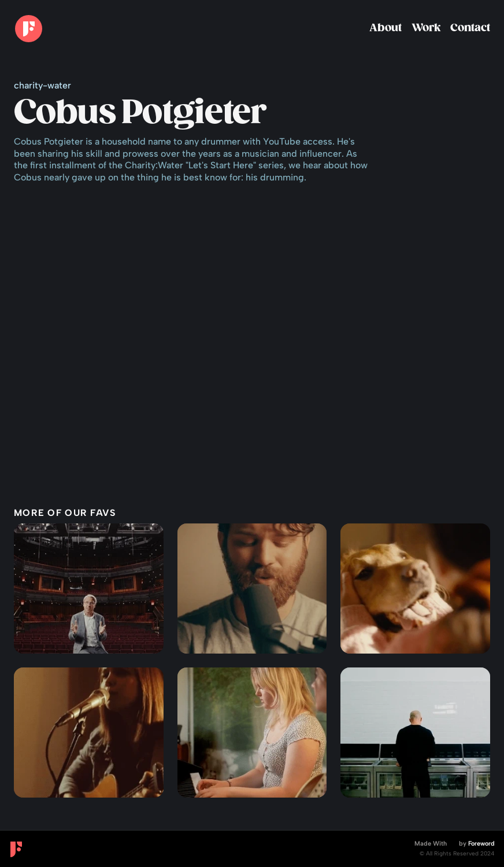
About (386, 28)
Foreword (481, 844)
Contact (470, 28)
